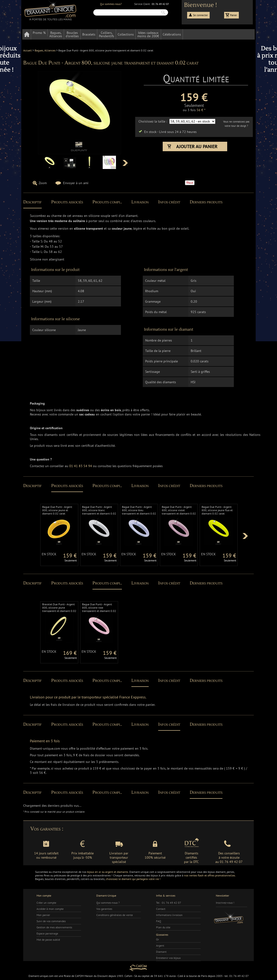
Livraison (140, 202)
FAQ (159, 921)
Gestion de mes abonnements (54, 927)
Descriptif (32, 202)
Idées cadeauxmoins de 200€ (148, 34)
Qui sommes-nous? (111, 4)
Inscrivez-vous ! (225, 903)
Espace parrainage (47, 933)
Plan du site (163, 927)
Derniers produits (206, 202)
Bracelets (89, 34)
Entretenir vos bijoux (168, 958)
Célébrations (172, 34)
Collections (126, 34)
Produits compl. (107, 202)
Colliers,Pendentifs (106, 34)
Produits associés (67, 202)
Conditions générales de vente (115, 915)
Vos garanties (104, 909)
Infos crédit (169, 202)
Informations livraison (169, 915)
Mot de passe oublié (48, 940)
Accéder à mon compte (50, 909)
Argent (160, 946)
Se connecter (201, 15)
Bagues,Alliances (56, 34)
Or (157, 939)
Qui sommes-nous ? (108, 903)
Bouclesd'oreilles (72, 34)
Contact (161, 909)
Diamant (161, 952)
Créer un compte (46, 903)
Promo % (39, 33)
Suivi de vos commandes (51, 921)
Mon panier (43, 915)
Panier (234, 15)
